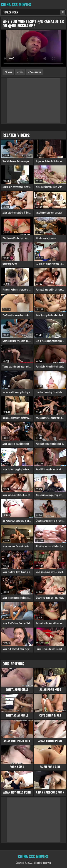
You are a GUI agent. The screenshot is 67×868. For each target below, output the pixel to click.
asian (10, 72)
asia (22, 72)
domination (36, 72)
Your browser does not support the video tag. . (33, 49)
